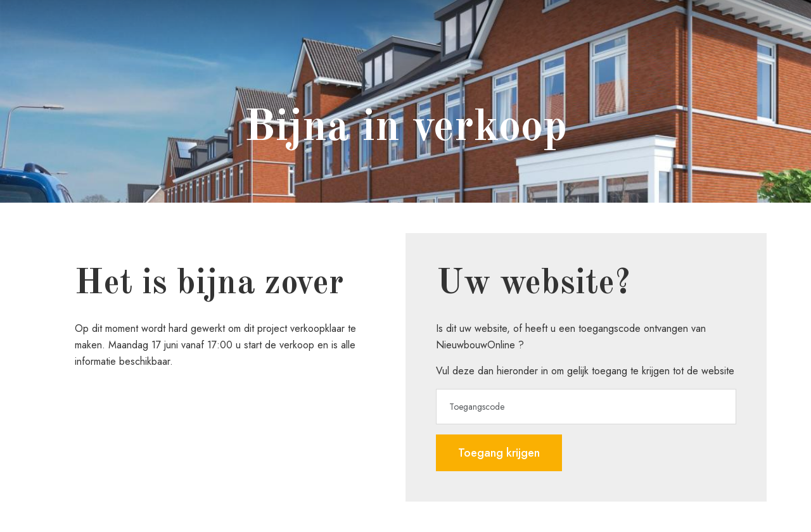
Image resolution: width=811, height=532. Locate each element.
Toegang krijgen (499, 453)
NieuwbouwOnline (476, 345)
